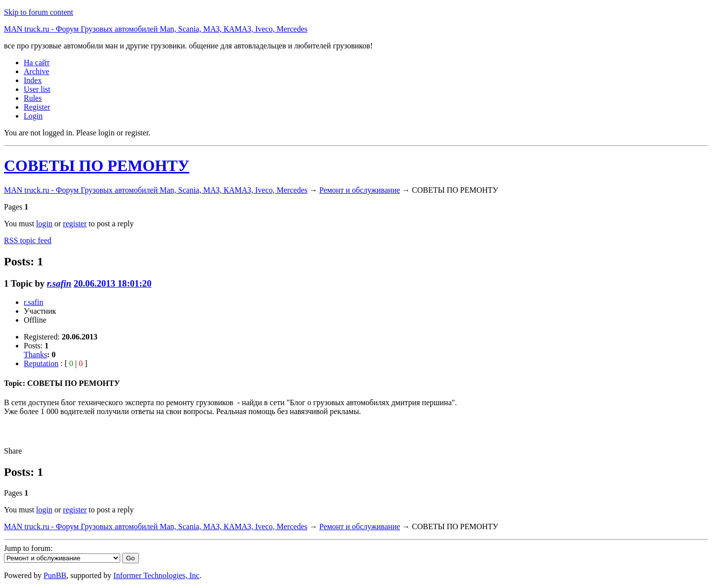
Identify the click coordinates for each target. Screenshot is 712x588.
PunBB (55, 575)
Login (33, 116)
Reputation (41, 363)
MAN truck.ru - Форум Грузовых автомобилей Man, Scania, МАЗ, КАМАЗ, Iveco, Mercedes (156, 29)
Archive (37, 71)
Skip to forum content (39, 12)
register (75, 224)
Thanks (35, 355)
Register (37, 107)
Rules (33, 98)
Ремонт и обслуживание (360, 190)
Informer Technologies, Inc (156, 575)
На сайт (37, 63)
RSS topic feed (28, 240)
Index (33, 80)
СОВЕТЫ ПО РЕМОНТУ (97, 166)
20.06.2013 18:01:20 (112, 283)
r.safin (59, 283)
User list (37, 89)
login (44, 224)
